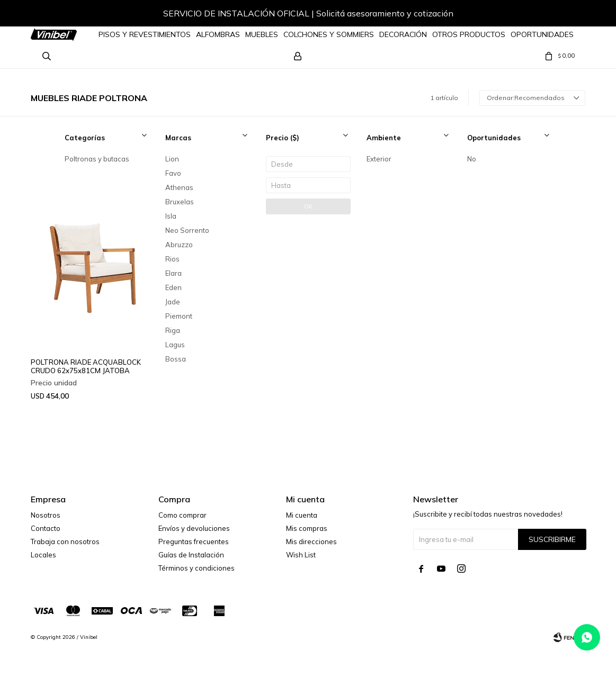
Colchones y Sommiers (329, 34)
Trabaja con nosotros (65, 541)
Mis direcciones (311, 541)
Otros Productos (469, 34)
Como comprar (182, 515)
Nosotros (46, 515)
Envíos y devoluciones (194, 528)
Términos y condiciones (197, 568)
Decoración (403, 34)
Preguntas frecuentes (194, 541)
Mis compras (307, 528)
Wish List (301, 555)
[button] (567, 15)
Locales (43, 555)
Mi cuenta (302, 515)
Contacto (46, 528)
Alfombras (218, 34)
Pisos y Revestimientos (145, 34)
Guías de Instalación (191, 555)
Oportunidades (542, 34)
